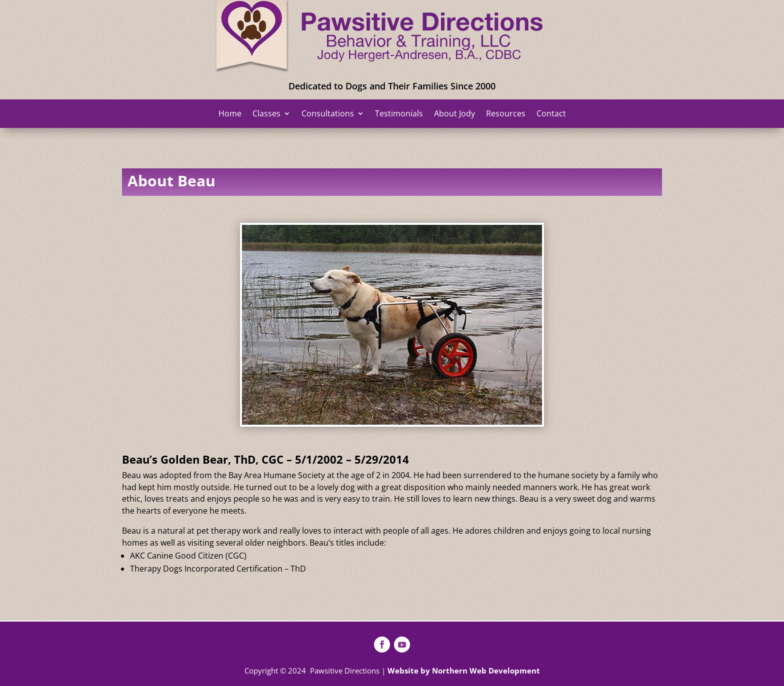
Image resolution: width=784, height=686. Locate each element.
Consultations (328, 114)
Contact (551, 114)
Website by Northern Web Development (464, 671)
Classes (266, 114)
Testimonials (399, 114)
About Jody (454, 114)
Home (230, 114)
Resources (506, 114)
